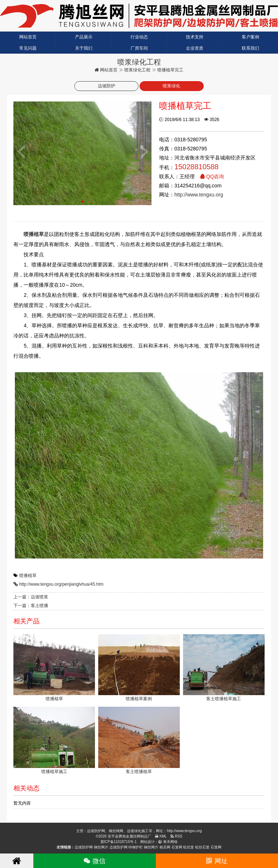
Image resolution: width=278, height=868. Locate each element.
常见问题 (28, 48)
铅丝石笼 (202, 847)
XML (161, 836)
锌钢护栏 (136, 847)
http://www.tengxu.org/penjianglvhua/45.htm (61, 584)
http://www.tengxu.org (199, 195)
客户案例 (250, 37)
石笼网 (177, 847)
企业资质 (195, 48)
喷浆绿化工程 (137, 70)
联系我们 (250, 48)
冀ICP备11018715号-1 (119, 842)
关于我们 (84, 48)
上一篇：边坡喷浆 (31, 597)
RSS (176, 836)
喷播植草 (28, 576)
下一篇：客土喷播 (31, 606)
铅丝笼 (188, 847)
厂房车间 (139, 48)
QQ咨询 (212, 176)
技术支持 (195, 37)
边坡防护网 (84, 847)
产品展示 (84, 37)
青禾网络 (168, 842)
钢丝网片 (101, 847)
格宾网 (165, 847)
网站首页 (28, 37)
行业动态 (139, 37)
